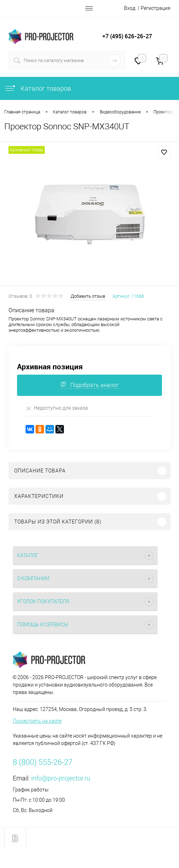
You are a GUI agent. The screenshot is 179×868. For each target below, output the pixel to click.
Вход (130, 8)
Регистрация (156, 8)
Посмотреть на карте (37, 721)
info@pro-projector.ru (61, 778)
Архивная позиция (50, 367)
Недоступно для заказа (57, 408)
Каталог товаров (38, 88)
